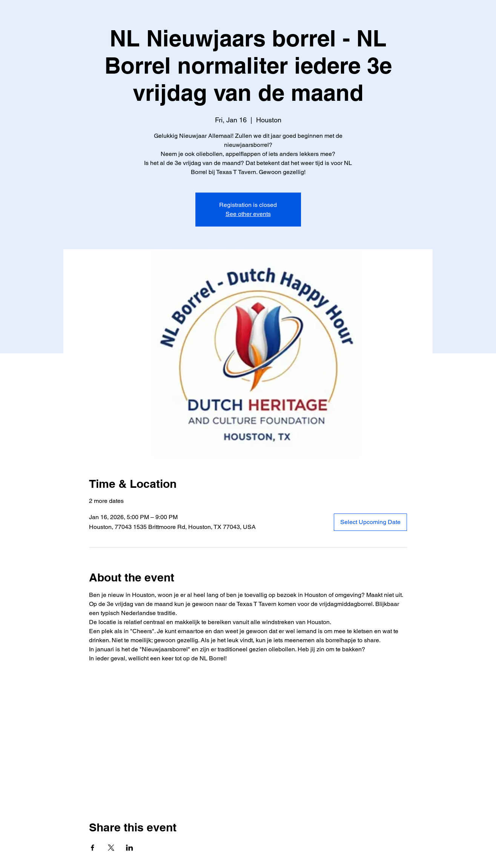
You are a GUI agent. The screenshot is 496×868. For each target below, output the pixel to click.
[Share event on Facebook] (93, 848)
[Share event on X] (111, 848)
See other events (248, 214)
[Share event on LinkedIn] (130, 848)
